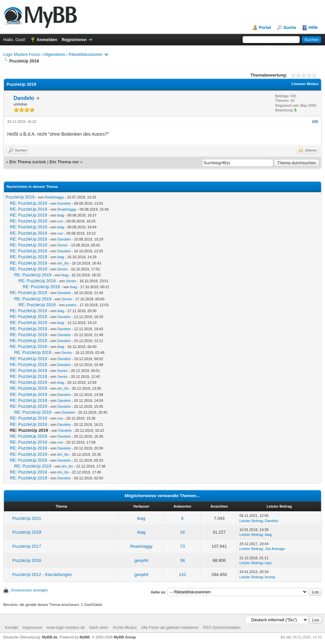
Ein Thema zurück (28, 162)
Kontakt (12, 628)
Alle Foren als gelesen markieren (170, 628)
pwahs (71, 305)
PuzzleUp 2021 (27, 518)
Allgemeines (54, 55)
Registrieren (74, 40)
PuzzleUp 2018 (27, 532)
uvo (60, 221)
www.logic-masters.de (66, 628)
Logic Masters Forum (22, 55)
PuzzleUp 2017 (27, 546)
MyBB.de (50, 637)
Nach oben (99, 628)
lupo (268, 563)
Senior (63, 245)
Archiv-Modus (125, 628)
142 (183, 575)
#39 (315, 122)
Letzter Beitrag (251, 521)
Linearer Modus (305, 84)
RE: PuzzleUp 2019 (28, 203)
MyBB (85, 637)
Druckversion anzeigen (30, 590)
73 (182, 546)
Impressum (32, 628)
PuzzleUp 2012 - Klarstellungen (42, 575)
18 (182, 532)
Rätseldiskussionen (86, 55)
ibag (61, 215)
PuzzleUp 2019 (20, 197)
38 (182, 560)
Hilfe (313, 27)
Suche (290, 27)
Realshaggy (54, 197)
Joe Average (275, 549)
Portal (265, 27)
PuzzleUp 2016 (27, 560)
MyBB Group (125, 637)
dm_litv (63, 263)
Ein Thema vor (64, 162)
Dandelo (24, 98)
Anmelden (47, 40)
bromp (270, 577)
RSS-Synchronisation (222, 628)
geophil (141, 560)
